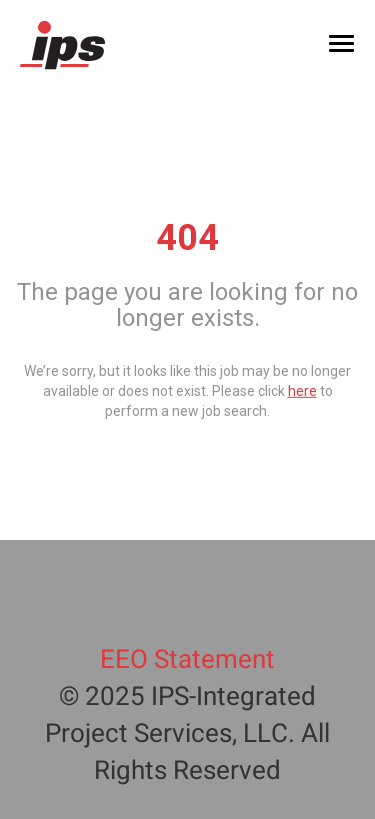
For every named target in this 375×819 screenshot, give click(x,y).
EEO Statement (187, 660)
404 (187, 238)
